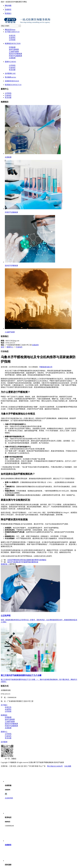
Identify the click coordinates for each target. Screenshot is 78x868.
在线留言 (8, 9)
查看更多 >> (5, 564)
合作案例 (10, 73)
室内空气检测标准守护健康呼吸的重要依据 (23, 562)
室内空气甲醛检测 (15, 54)
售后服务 (10, 77)
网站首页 (10, 30)
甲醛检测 (43, 367)
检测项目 (13, 43)
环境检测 (12, 47)
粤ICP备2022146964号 (55, 766)
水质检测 (12, 58)
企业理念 (12, 38)
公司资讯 (12, 65)
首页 (2, 347)
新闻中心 (10, 62)
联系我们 (8, 13)
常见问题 (12, 70)
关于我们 (12, 32)
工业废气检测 (14, 52)
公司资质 (12, 40)
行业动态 (12, 68)
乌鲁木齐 (49, 367)
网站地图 (8, 6)
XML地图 (68, 766)
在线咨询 (35, 345)
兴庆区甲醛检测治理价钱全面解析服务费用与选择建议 (27, 560)
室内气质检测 (14, 49)
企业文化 (12, 35)
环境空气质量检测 (15, 56)
